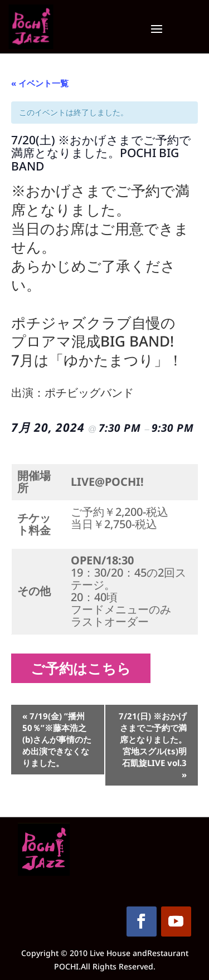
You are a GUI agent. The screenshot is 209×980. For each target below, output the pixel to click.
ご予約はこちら (85, 668)
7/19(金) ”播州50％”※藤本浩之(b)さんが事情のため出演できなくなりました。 (57, 739)
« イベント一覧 (40, 83)
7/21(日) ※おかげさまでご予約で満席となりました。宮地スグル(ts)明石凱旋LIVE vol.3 (153, 745)
